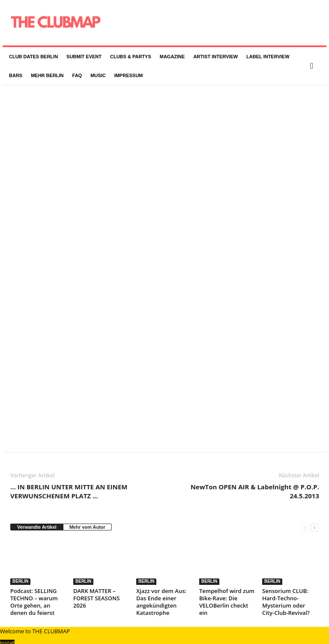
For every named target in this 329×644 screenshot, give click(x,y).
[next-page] (315, 515)
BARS (16, 75)
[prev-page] (305, 515)
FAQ (77, 75)
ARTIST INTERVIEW (215, 57)
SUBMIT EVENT (84, 57)
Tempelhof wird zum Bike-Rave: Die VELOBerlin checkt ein (227, 589)
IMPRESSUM (129, 75)
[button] (314, 66)
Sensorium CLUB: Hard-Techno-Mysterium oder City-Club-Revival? (286, 589)
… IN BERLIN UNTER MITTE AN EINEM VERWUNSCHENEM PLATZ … (69, 479)
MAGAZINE (172, 57)
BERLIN (20, 569)
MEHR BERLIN (47, 75)
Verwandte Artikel (37, 515)
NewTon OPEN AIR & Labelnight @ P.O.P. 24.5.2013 (255, 479)
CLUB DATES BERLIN (33, 57)
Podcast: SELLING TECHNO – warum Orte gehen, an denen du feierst (34, 589)
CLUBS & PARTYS (131, 57)
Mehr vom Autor (87, 515)
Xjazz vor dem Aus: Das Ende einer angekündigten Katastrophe (161, 589)
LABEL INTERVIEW (268, 57)
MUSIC (98, 75)
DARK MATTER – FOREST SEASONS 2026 (96, 586)
